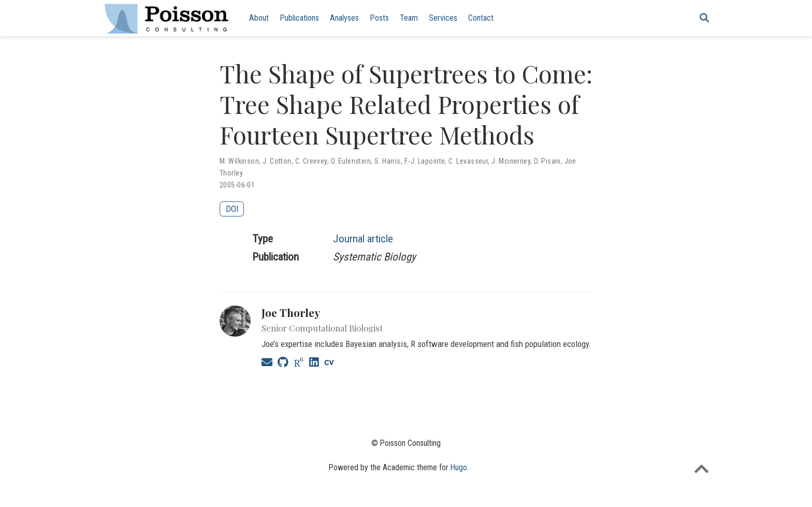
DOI (232, 209)
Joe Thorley (291, 312)
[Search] (704, 18)
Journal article (363, 239)
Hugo (459, 467)
